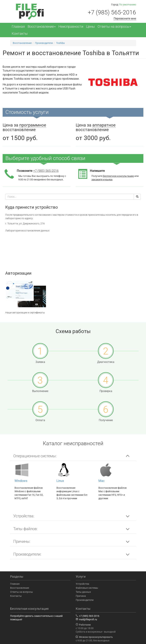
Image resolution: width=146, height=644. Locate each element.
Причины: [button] (22, 541)
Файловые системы (87, 588)
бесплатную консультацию (118, 176)
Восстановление (42, 26)
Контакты (20, 34)
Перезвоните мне (125, 19)
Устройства (82, 584)
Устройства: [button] (24, 516)
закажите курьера (102, 180)
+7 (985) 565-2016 (112, 12)
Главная (18, 26)
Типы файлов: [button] (25, 529)
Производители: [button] (27, 554)
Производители (85, 600)
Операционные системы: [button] (35, 456)
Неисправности (71, 26)
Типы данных (83, 592)
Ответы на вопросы (114, 26)
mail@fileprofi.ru (88, 619)
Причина (81, 596)
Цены (90, 26)
